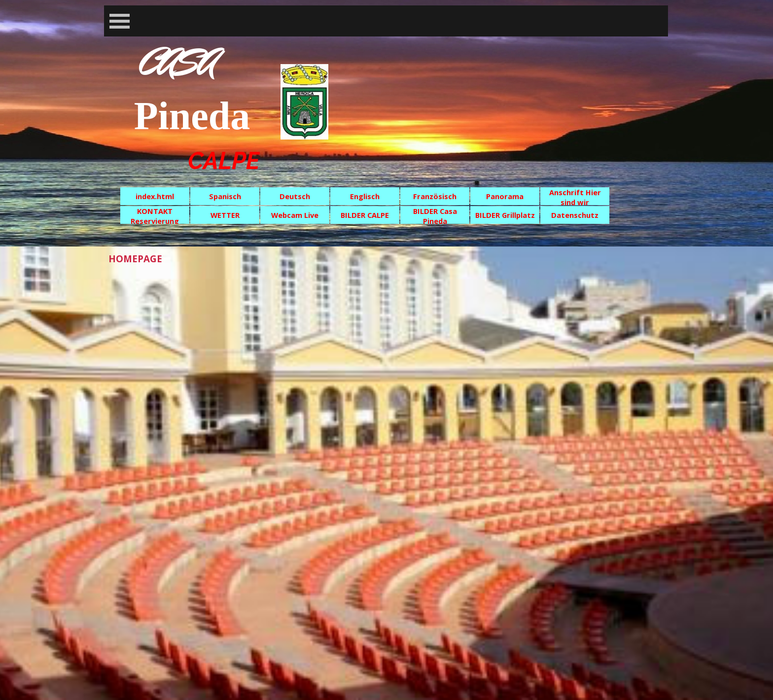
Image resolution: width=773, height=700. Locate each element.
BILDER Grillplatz (505, 215)
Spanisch (225, 196)
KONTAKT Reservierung (155, 216)
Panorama (505, 196)
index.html (155, 196)
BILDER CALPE (365, 215)
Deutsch (295, 196)
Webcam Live (295, 215)
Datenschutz (575, 215)
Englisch (365, 196)
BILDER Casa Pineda (435, 216)
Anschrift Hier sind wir (575, 197)
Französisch (435, 196)
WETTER (225, 215)
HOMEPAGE (135, 259)
